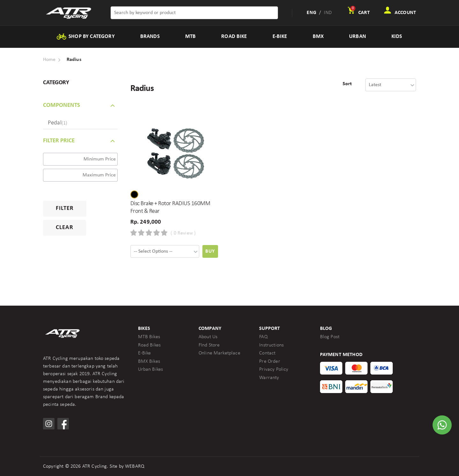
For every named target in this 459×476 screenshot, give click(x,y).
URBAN (357, 37)
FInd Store (209, 345)
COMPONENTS (62, 105)
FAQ (263, 337)
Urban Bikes (151, 369)
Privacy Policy (274, 369)
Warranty (269, 378)
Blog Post (330, 337)
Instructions (271, 345)
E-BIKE (280, 37)
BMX (318, 37)
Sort (347, 84)
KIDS (397, 37)
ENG (311, 13)
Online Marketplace (219, 353)
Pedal (58, 123)
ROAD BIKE (234, 37)
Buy (210, 251)
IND (328, 13)
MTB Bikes (149, 337)
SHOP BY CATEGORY (85, 37)
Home (49, 60)
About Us (208, 337)
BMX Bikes (149, 361)
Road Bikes (149, 345)
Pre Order (270, 361)
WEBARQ (135, 466)
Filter (65, 208)
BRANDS (150, 37)
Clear (65, 228)
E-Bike (145, 353)
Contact (267, 353)
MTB (190, 37)
